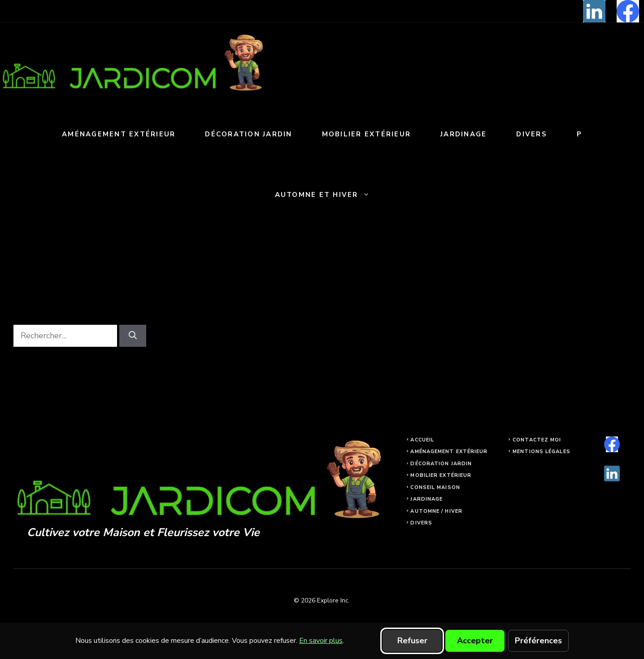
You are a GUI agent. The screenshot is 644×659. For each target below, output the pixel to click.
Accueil (422, 440)
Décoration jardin (248, 134)
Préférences (538, 641)
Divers (532, 134)
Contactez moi (537, 440)
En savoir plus (321, 641)
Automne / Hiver (436, 511)
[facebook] (628, 11)
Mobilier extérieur (367, 134)
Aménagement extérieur (119, 134)
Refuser (412, 641)
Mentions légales (542, 452)
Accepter (475, 641)
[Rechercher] (133, 336)
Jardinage (463, 134)
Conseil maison (435, 487)
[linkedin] (594, 11)
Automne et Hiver (330, 195)
